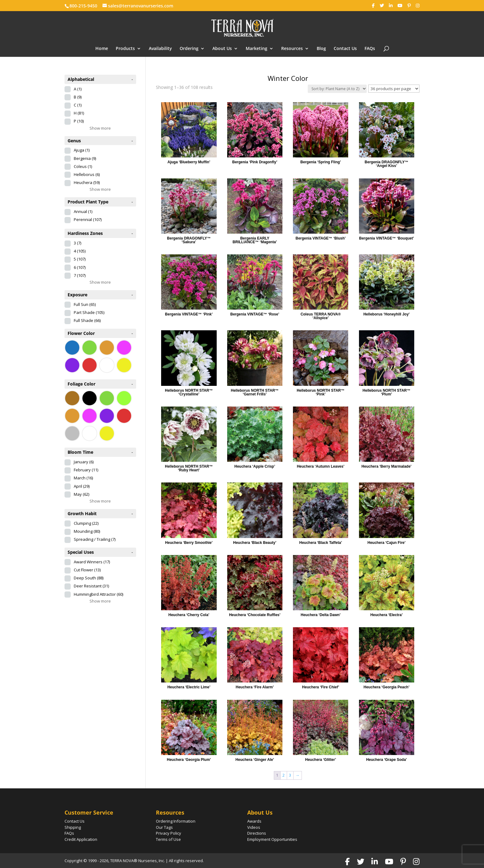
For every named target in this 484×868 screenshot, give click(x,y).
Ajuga (82, 150)
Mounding (87, 531)
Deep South (89, 578)
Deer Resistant (91, 586)
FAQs (370, 49)
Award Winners (92, 562)
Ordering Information (176, 821)
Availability (160, 49)
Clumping (86, 523)
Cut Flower (87, 570)
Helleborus (87, 174)
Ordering (189, 49)
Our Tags (164, 827)
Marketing (257, 49)
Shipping (73, 827)
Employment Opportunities (272, 839)
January (84, 462)
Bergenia (85, 158)
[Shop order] (337, 89)
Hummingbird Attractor (98, 594)
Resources (292, 49)
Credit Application (81, 839)
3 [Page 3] (290, 775)
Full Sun (85, 304)
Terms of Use (168, 839)
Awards (254, 821)
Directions (257, 833)
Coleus (83, 166)
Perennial (88, 219)
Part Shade (89, 312)
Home (102, 49)
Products (125, 49)
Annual (83, 211)
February (86, 470)
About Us (222, 49)
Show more (100, 128)
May (81, 494)
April (82, 486)
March (83, 478)
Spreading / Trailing (95, 539)
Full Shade (87, 320)
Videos (254, 827)
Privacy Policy (169, 833)
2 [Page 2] (284, 775)
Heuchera (87, 182)
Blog (321, 49)
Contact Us (345, 49)
